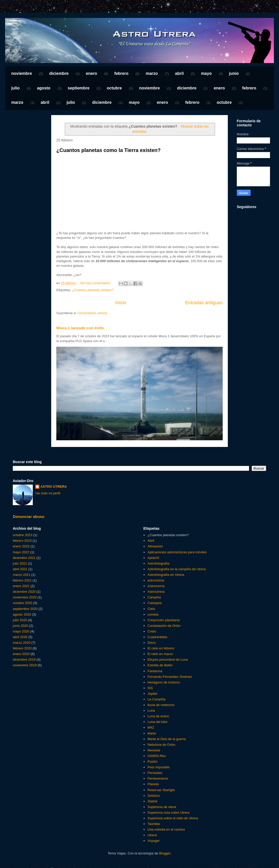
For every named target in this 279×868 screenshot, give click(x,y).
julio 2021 (20, 563)
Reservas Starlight (161, 790)
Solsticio (154, 796)
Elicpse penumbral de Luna (168, 660)
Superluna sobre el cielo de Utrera (173, 818)
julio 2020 (20, 620)
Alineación (155, 546)
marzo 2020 (22, 643)
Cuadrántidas (157, 637)
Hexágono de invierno (164, 682)
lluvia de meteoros (161, 705)
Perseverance (158, 778)
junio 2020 (20, 626)
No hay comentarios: (96, 283)
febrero (121, 73)
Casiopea (154, 603)
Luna (151, 711)
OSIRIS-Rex (157, 756)
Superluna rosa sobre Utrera (168, 813)
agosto (44, 88)
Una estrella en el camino (166, 829)
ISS (150, 688)
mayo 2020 (21, 631)
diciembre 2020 (24, 592)
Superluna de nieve (162, 807)
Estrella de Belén (160, 665)
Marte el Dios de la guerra (167, 739)
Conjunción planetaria (164, 620)
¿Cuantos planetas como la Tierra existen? (109, 150)
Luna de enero (158, 716)
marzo (152, 73)
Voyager (154, 841)
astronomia (156, 580)
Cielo (151, 609)
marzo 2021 (22, 575)
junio (234, 73)
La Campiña (156, 699)
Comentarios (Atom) (92, 313)
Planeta (153, 784)
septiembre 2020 (25, 609)
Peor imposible (158, 767)
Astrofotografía (158, 563)
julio (15, 88)
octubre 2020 (23, 603)
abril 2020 (20, 637)
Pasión (153, 762)
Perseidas (155, 773)
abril (179, 73)
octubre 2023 (23, 535)
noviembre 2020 (25, 597)
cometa (153, 614)
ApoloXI (153, 558)
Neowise (154, 750)
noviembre (22, 73)
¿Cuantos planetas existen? (93, 290)
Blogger (165, 853)
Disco (152, 643)
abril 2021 (20, 569)
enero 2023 (21, 546)
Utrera (152, 835)
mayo (206, 73)
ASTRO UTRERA (54, 487)
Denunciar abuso (29, 517)
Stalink (152, 801)
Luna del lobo (157, 722)
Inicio (121, 303)
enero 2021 (21, 586)
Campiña (154, 597)
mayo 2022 (21, 552)
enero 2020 (21, 654)
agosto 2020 (22, 614)
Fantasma (155, 671)
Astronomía (156, 586)
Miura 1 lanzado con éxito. (81, 328)
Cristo (152, 631)
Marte (152, 733)
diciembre (59, 73)
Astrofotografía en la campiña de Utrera (177, 569)
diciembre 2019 (24, 660)
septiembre (78, 88)
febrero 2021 (22, 580)
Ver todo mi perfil (48, 493)
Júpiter (152, 694)
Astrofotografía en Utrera (166, 575)
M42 (151, 727)
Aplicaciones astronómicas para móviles (177, 552)
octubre (114, 88)
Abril (151, 541)
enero (92, 73)
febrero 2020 (22, 648)
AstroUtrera (156, 592)
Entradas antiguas (204, 303)
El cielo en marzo (160, 654)
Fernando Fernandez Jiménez (170, 677)
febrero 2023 (22, 541)
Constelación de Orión (164, 626)
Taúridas (154, 824)
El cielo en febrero (161, 648)
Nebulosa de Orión (161, 745)
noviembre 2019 (25, 665)
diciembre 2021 (24, 558)
